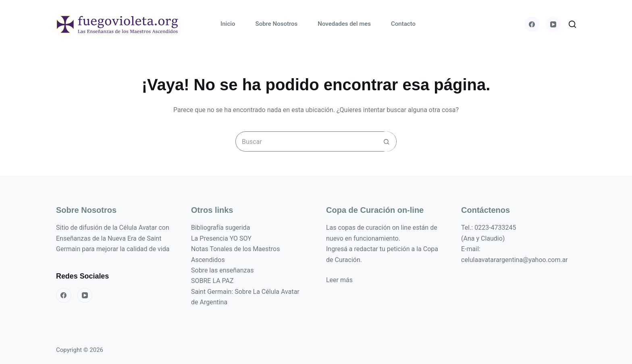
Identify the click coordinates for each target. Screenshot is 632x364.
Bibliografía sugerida (220, 228)
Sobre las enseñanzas (222, 270)
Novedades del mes (344, 24)
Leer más (339, 280)
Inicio (228, 24)
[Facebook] (532, 24)
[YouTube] (553, 24)
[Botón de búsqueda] (386, 141)
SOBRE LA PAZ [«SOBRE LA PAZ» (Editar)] (212, 281)
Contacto (403, 24)
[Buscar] (572, 24)
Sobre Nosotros (277, 24)
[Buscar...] (306, 141)
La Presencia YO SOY (221, 238)
